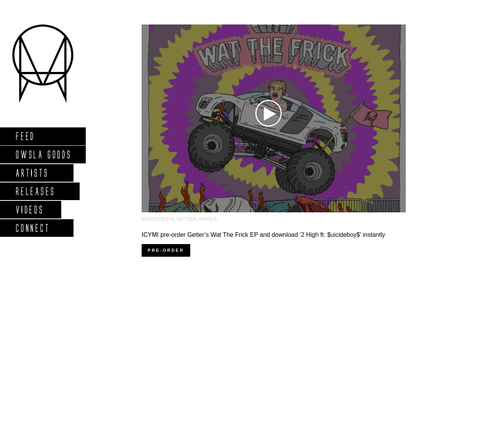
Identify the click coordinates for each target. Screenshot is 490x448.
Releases (35, 191)
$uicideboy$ (158, 219)
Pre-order (166, 250)
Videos (29, 209)
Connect (33, 228)
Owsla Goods (43, 154)
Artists (32, 173)
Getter (187, 219)
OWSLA (208, 219)
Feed (25, 136)
